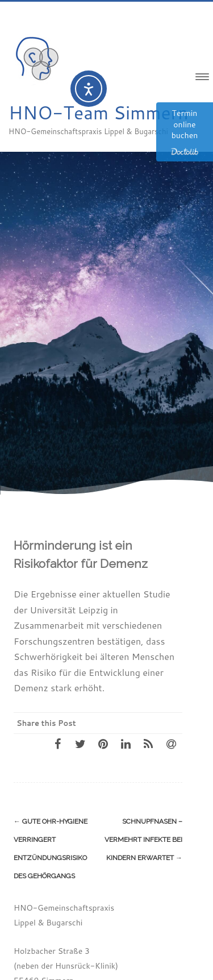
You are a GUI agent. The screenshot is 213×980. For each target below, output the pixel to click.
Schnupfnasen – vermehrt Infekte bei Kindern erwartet (143, 840)
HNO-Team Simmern (99, 112)
